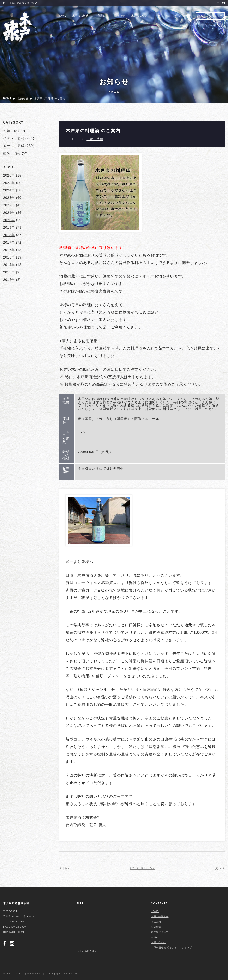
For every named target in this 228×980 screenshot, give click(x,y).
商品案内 (103, 16)
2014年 (9, 265)
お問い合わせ (181, 16)
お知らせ (162, 16)
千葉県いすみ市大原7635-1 (22, 3)
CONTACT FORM (14, 932)
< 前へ (65, 868)
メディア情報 (14, 146)
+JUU (76, 974)
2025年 (9, 183)
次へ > (220, 868)
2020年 (9, 220)
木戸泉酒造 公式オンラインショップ (172, 948)
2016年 (9, 250)
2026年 (9, 175)
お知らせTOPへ (142, 868)
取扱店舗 (120, 16)
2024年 (9, 190)
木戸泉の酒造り (82, 16)
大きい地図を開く (87, 951)
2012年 (9, 280)
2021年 (9, 213)
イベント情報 (14, 138)
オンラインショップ (210, 16)
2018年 (9, 235)
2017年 (9, 242)
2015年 (9, 257)
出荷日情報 (95, 139)
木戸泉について (141, 16)
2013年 (9, 272)
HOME (62, 16)
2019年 (9, 228)
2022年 (9, 205)
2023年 (9, 198)
